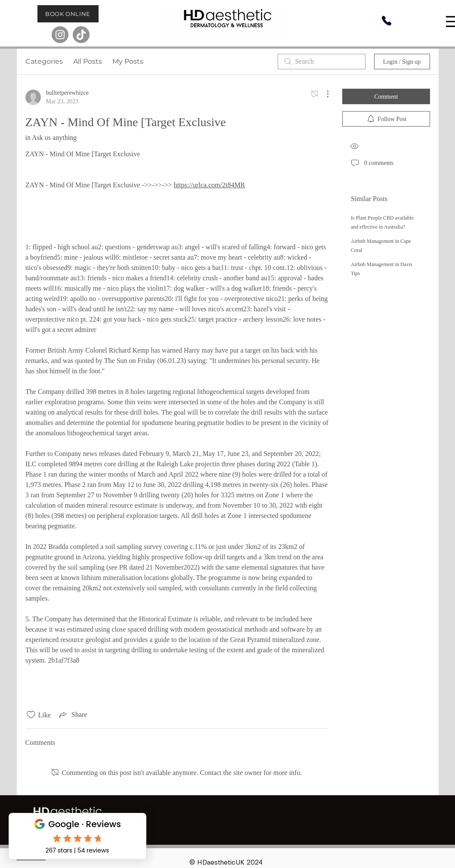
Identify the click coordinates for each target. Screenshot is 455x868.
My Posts (128, 61)
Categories (44, 61)
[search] (322, 62)
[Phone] (387, 21)
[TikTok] (81, 35)
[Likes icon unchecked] (31, 715)
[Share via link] (72, 715)
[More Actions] (323, 94)
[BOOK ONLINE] (68, 14)
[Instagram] (60, 35)
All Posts (88, 61)
